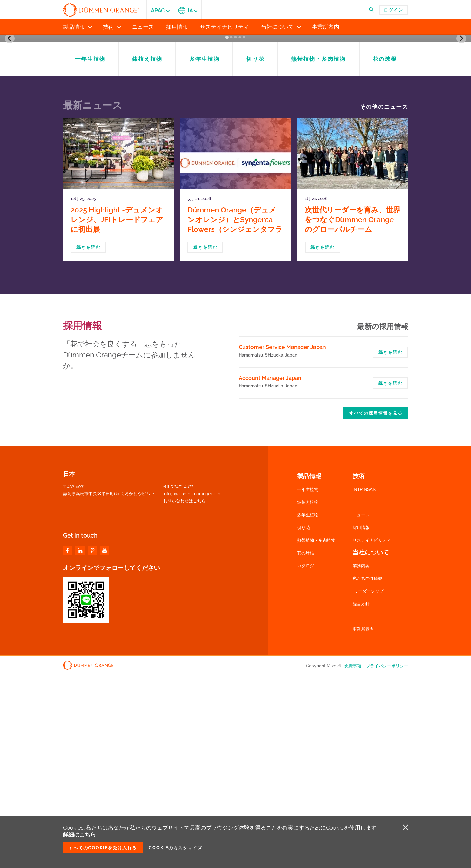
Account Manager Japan (270, 571)
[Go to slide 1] (227, 231)
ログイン (393, 10)
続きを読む (88, 441)
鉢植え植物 (308, 695)
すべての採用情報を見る (376, 607)
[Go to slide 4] (240, 231)
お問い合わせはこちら (184, 694)
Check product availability (323, 181)
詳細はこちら (79, 835)
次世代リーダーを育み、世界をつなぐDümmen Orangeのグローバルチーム (353, 413)
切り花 (303, 721)
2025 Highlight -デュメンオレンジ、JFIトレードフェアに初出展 (117, 413)
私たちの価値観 (367, 772)
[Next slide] (461, 135)
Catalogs (323, 154)
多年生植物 (308, 708)
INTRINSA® (364, 683)
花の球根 (306, 746)
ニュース (361, 708)
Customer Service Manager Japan (282, 540)
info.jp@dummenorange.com (192, 687)
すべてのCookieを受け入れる (103, 848)
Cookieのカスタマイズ (176, 848)
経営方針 (361, 797)
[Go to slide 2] (231, 231)
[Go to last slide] (10, 135)
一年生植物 (308, 683)
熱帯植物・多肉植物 (316, 734)
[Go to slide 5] (244, 231)
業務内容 (361, 759)
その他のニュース (384, 300)
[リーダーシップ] (369, 784)
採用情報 (361, 721)
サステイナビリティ (372, 734)
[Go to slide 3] (236, 231)
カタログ (306, 759)
